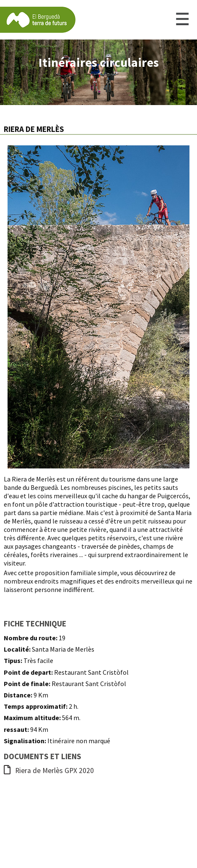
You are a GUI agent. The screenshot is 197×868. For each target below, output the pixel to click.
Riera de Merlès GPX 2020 (49, 771)
